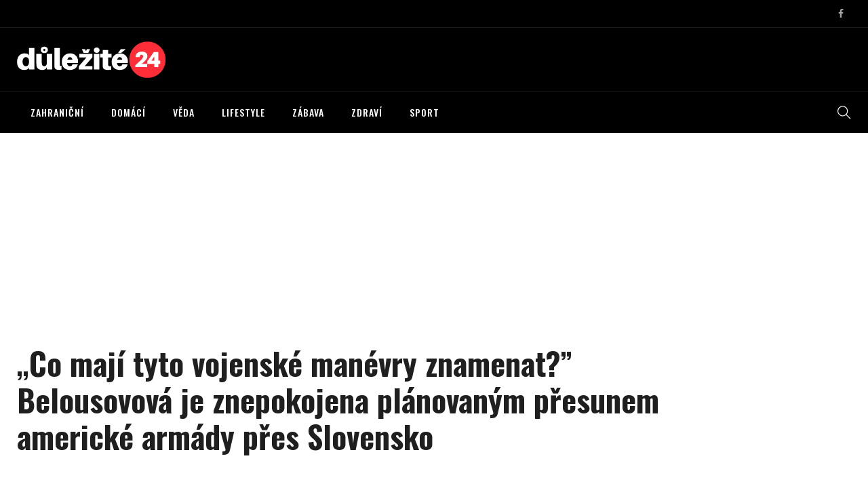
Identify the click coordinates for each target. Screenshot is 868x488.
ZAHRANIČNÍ (57, 112)
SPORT (425, 112)
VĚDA (184, 112)
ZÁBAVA (308, 112)
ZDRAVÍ (367, 112)
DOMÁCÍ (129, 112)
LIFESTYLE (243, 112)
